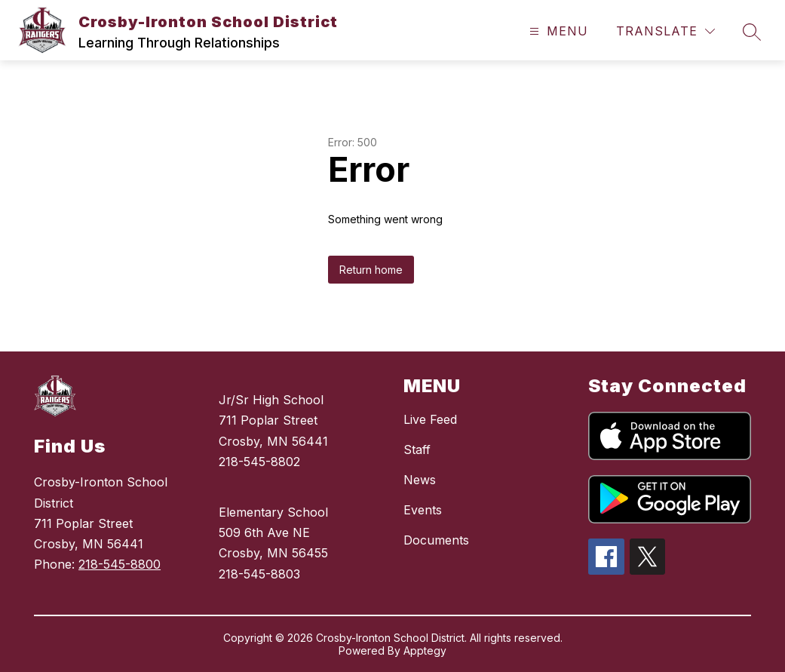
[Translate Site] (665, 31)
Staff (417, 450)
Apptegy (425, 651)
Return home (371, 270)
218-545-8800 (120, 564)
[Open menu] (557, 31)
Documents (436, 540)
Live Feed (430, 419)
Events (423, 510)
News (420, 480)
